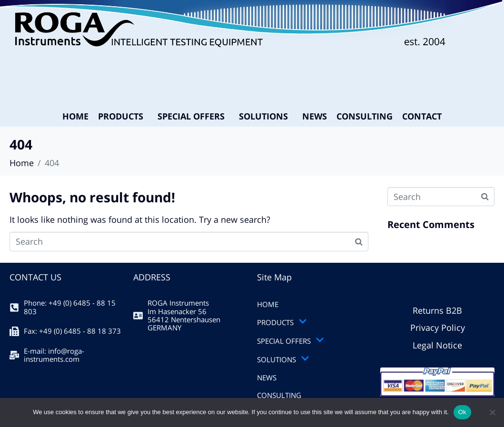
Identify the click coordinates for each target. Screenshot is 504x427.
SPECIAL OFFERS (191, 116)
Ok (462, 412)
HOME (75, 116)
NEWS (315, 116)
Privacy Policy (438, 328)
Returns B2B (437, 310)
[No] (492, 412)
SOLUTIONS (263, 116)
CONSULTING (365, 116)
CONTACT (422, 116)
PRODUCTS (121, 116)
